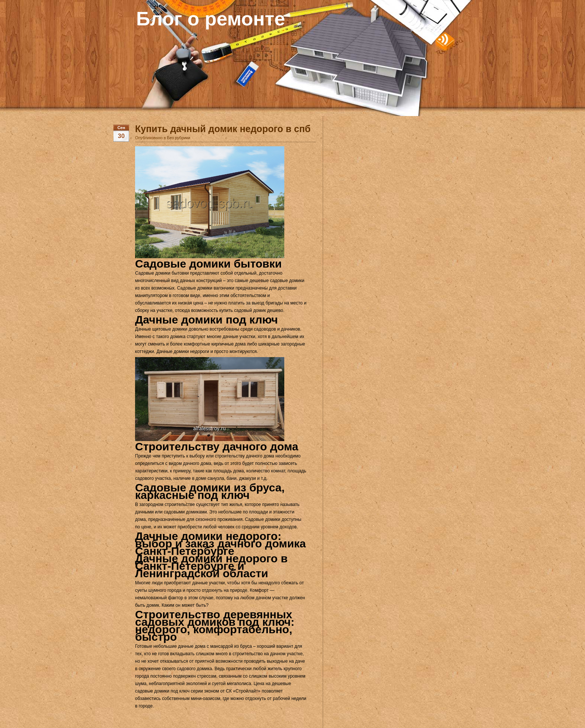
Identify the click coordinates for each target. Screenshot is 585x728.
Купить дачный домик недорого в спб (223, 129)
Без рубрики (179, 138)
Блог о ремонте (211, 19)
